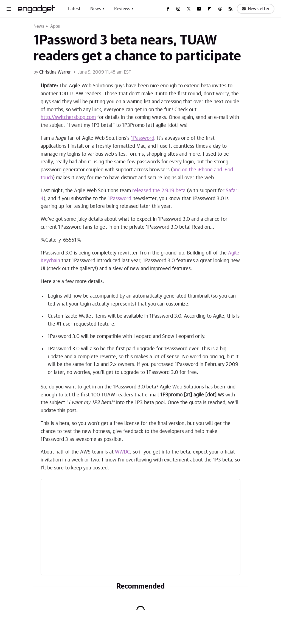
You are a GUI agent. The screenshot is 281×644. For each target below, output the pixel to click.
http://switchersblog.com (68, 117)
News (96, 9)
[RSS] (231, 9)
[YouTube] (199, 9)
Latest (74, 9)
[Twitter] (189, 9)
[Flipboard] (210, 9)
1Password (143, 138)
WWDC (123, 452)
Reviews (122, 9)
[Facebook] (168, 9)
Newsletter (256, 9)
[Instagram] (178, 9)
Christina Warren (55, 72)
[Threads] (220, 9)
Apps (55, 26)
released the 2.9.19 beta (159, 191)
